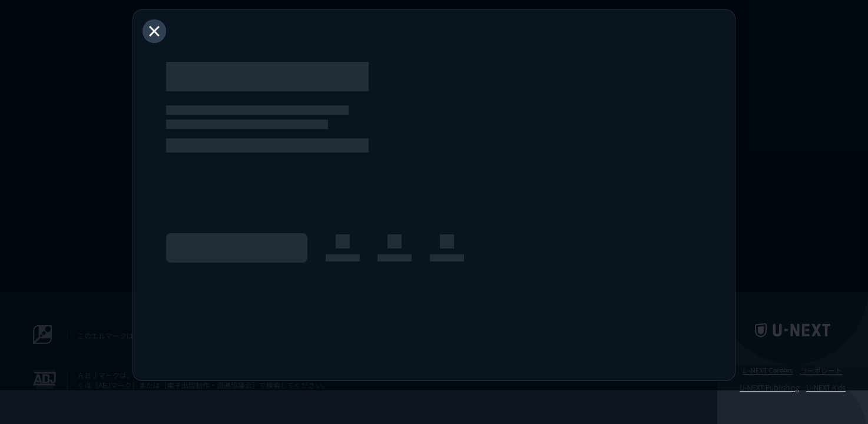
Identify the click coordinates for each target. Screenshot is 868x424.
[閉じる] (154, 31)
